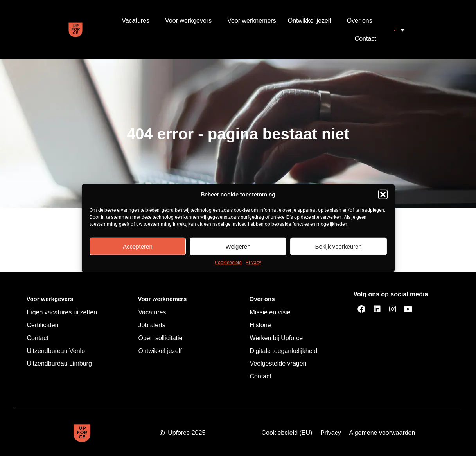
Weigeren (238, 246)
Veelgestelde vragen (278, 363)
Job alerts (152, 325)
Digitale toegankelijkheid (284, 351)
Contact (366, 39)
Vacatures (137, 21)
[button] (383, 195)
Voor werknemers (252, 21)
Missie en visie (270, 312)
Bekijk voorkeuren (339, 246)
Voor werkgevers (190, 21)
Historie (260, 325)
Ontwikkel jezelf (312, 21)
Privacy (253, 263)
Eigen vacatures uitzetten (62, 312)
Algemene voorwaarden (382, 433)
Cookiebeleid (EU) (287, 433)
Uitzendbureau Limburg (59, 363)
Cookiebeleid (228, 263)
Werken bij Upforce (277, 338)
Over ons (362, 21)
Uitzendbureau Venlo (56, 351)
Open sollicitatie (161, 338)
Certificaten (43, 325)
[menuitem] (399, 30)
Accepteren (138, 246)
